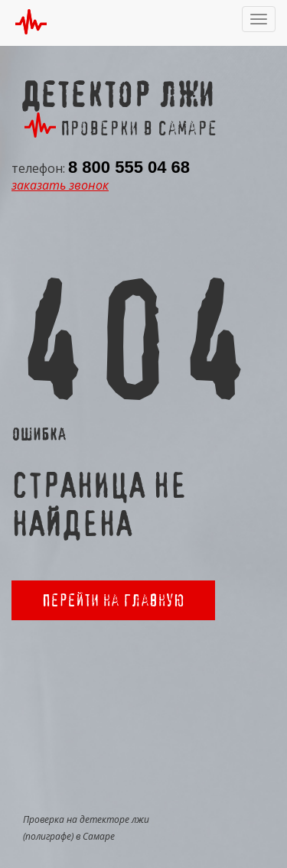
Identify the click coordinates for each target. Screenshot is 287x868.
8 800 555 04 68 (129, 167)
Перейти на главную (113, 600)
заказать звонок (60, 185)
